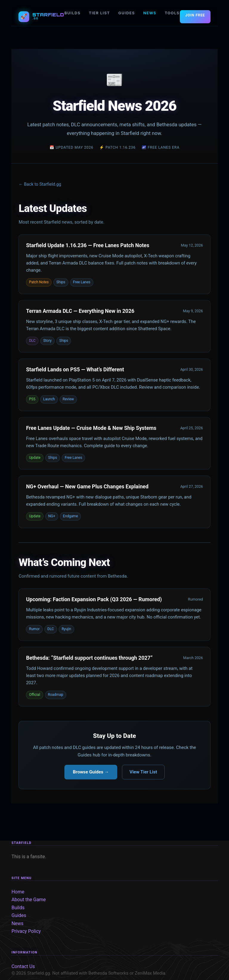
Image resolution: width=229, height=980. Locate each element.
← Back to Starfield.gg (40, 184)
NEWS (150, 13)
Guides (19, 915)
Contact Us (23, 966)
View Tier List (143, 772)
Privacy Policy (26, 931)
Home (18, 892)
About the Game (28, 900)
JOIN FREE (195, 15)
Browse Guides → (91, 772)
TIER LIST (99, 13)
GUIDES (127, 13)
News (17, 923)
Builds (18, 908)
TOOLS (172, 13)
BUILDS (72, 13)
